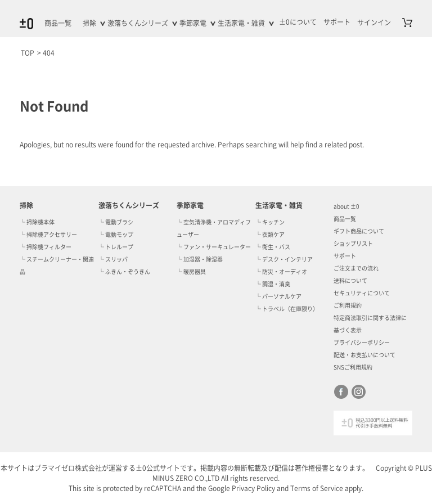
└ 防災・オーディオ (281, 272)
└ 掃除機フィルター (46, 247)
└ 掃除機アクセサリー (48, 235)
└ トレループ (116, 247)
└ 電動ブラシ (116, 222)
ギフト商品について (359, 231)
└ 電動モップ (116, 235)
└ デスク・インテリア (284, 259)
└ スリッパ (113, 259)
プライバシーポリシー (362, 343)
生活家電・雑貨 (241, 23)
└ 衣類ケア (270, 235)
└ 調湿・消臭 (273, 284)
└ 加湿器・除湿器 (200, 259)
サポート (345, 256)
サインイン (374, 22)
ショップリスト (353, 244)
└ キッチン (270, 222)
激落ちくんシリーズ (138, 23)
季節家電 (193, 23)
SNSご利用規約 (353, 367)
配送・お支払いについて (364, 355)
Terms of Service (317, 488)
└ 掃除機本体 (37, 222)
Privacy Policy (253, 488)
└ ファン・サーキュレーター (214, 247)
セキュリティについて (362, 293)
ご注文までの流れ (356, 268)
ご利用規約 (348, 305)
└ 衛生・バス (273, 247)
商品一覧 (58, 23)
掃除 (89, 23)
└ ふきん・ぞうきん (124, 272)
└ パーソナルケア (278, 296)
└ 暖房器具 (191, 272)
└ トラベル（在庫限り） (287, 309)
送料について (350, 281)
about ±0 (346, 206)
